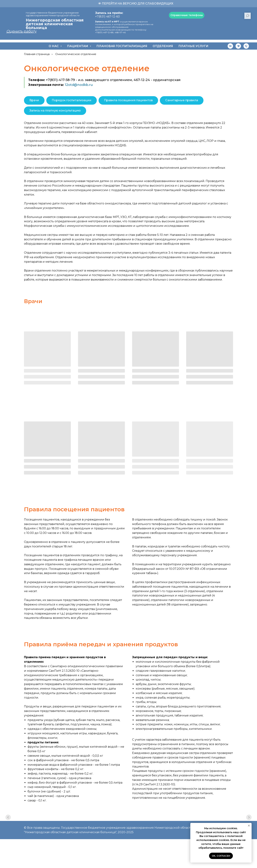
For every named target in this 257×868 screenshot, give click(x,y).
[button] (187, 15)
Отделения (163, 46)
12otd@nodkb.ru (79, 85)
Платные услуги (193, 46)
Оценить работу (21, 31)
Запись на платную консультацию (55, 111)
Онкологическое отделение (76, 54)
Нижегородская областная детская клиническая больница (55, 24)
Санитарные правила (182, 100)
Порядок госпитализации (72, 100)
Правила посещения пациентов (128, 100)
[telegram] (238, 46)
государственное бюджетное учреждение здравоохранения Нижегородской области (53, 14)
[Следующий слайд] (249, 821)
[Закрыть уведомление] (249, 826)
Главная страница (37, 54)
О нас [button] (54, 46)
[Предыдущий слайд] (8, 821)
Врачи (34, 100)
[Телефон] (246, 46)
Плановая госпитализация (122, 46)
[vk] (230, 46)
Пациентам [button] (78, 46)
